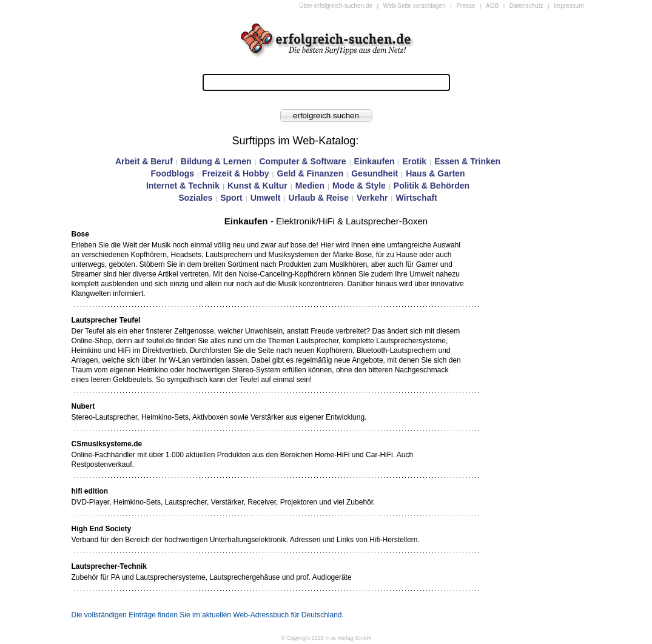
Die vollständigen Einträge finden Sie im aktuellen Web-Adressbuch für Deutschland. (208, 615)
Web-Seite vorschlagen (415, 6)
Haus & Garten (435, 173)
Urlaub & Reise (319, 198)
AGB (492, 6)
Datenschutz (526, 6)
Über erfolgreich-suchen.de (336, 6)
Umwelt (266, 198)
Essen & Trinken (467, 161)
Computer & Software (302, 161)
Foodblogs (173, 173)
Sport (231, 198)
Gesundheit (375, 173)
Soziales (195, 198)
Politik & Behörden (432, 186)
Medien (310, 186)
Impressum (569, 6)
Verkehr (372, 198)
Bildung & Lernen (216, 161)
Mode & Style (359, 186)
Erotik (414, 161)
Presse (465, 6)
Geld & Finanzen (311, 173)
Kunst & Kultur (257, 186)
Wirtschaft (416, 198)
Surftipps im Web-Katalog (294, 141)
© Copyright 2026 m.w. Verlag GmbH (326, 638)
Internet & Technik (183, 186)
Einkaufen (375, 161)
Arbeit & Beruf (144, 161)
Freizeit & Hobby (235, 173)
